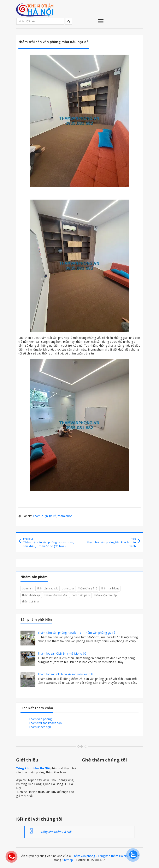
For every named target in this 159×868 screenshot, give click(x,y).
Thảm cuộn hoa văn (55, 595)
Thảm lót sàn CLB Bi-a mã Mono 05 (62, 653)
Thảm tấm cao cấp (48, 588)
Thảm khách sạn (31, 595)
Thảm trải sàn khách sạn (45, 723)
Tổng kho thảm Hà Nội (33, 768)
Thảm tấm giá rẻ (88, 588)
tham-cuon (65, 516)
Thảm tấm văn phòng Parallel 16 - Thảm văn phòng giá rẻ (76, 633)
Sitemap (67, 860)
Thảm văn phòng (40, 719)
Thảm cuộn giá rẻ (44, 516)
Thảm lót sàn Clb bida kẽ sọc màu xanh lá (66, 674)
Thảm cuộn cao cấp (105, 595)
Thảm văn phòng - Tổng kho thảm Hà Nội (100, 856)
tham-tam (27, 588)
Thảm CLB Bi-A (30, 602)
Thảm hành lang (110, 588)
